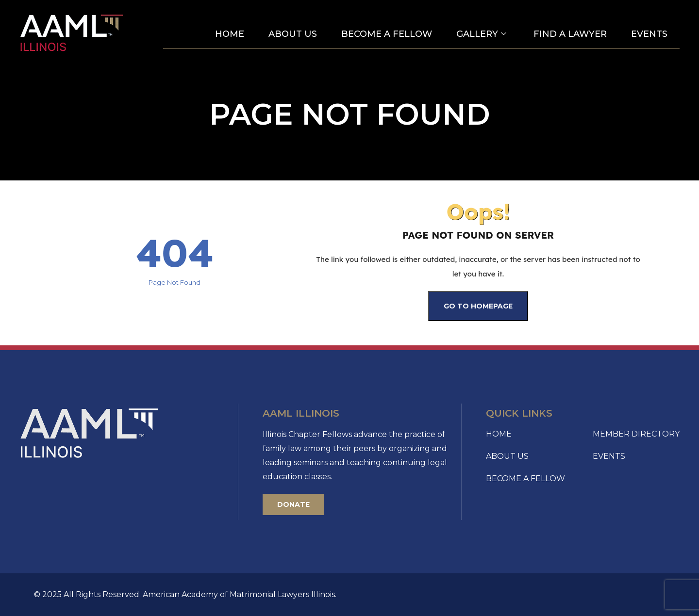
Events (649, 34)
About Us (293, 34)
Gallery (481, 34)
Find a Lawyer (570, 34)
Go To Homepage (478, 306)
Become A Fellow (387, 34)
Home (230, 34)
